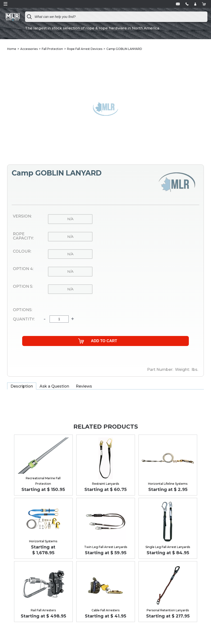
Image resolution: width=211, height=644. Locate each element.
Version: (22, 216)
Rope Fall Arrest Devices (85, 49)
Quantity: (24, 319)
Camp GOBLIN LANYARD (124, 49)
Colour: (22, 251)
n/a (70, 219)
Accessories (29, 49)
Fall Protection (52, 49)
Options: (23, 310)
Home (12, 49)
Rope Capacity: (23, 236)
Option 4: (23, 269)
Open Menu (5, 4)
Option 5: (23, 287)
